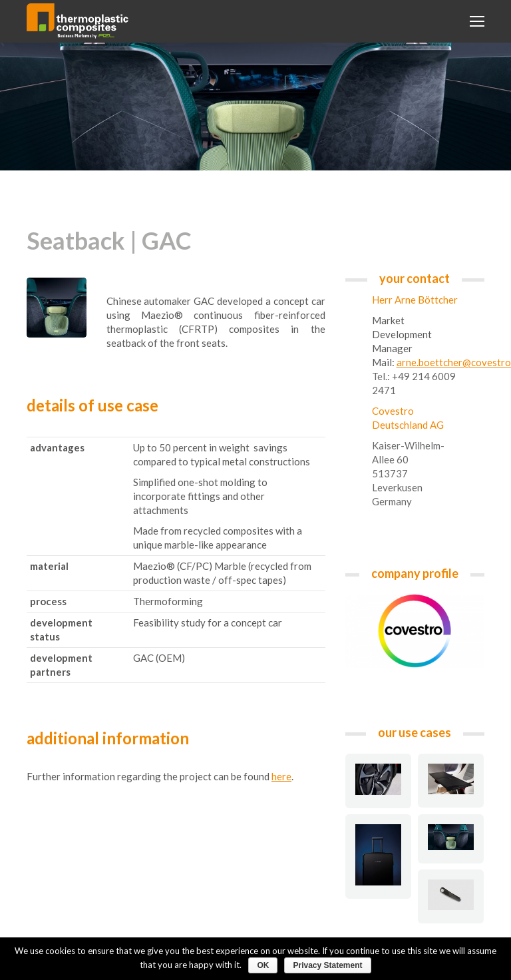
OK (263, 965)
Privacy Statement (327, 965)
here (281, 776)
